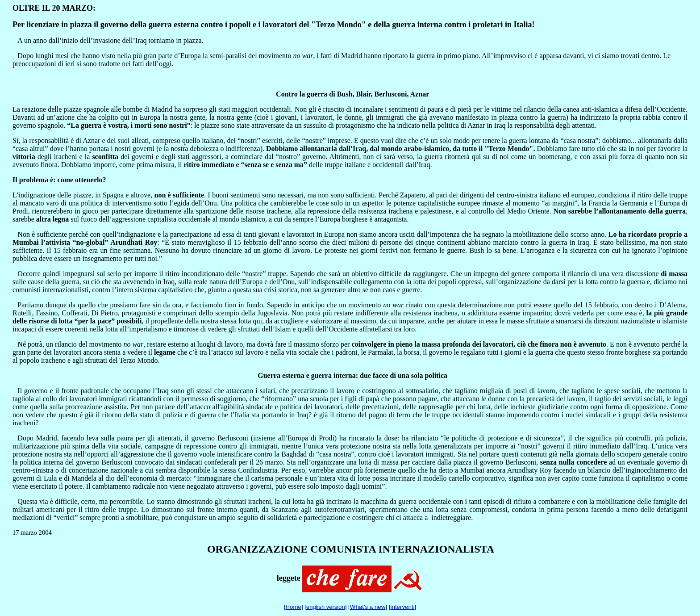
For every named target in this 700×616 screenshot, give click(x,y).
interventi (403, 607)
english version (326, 607)
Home (293, 607)
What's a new (368, 607)
